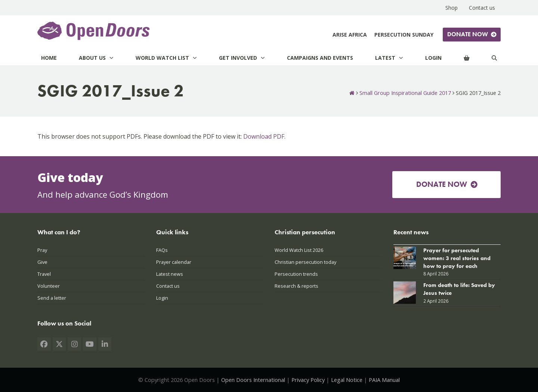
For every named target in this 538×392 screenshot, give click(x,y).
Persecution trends (296, 274)
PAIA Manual (384, 380)
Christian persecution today (305, 262)
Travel (44, 274)
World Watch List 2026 (299, 250)
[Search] (494, 58)
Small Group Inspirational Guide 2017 (405, 93)
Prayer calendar (174, 262)
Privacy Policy (308, 380)
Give (42, 262)
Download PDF (264, 136)
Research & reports (296, 286)
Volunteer (49, 286)
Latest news (170, 274)
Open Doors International (253, 380)
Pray (42, 250)
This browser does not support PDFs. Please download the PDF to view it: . (161, 136)
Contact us (168, 286)
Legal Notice (347, 380)
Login (162, 298)
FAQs (162, 250)
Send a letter (52, 298)
